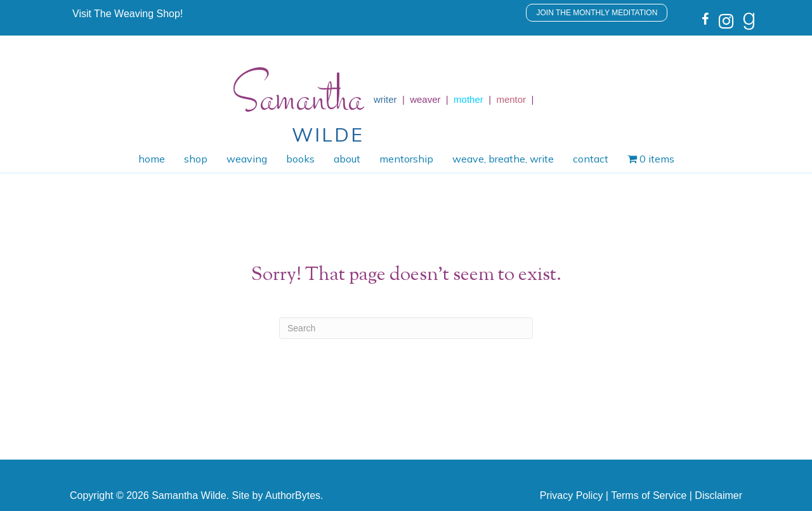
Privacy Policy (572, 495)
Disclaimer (718, 495)
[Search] (406, 328)
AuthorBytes (293, 495)
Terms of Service (649, 495)
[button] (128, 14)
